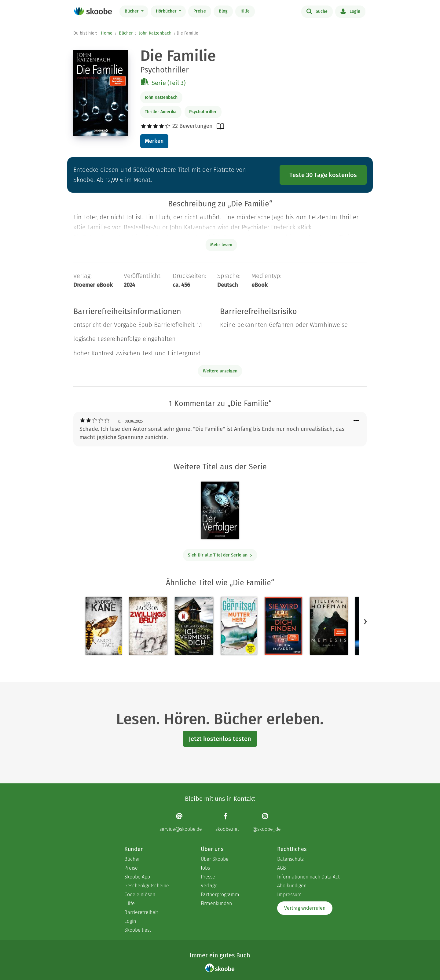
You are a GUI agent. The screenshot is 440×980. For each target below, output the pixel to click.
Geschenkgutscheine (147, 886)
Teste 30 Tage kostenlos (323, 175)
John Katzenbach (155, 33)
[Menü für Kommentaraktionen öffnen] (356, 421)
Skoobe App (137, 877)
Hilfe (245, 11)
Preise (200, 11)
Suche (317, 11)
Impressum (289, 895)
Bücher (132, 11)
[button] (365, 622)
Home (107, 33)
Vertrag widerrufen (305, 908)
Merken (154, 141)
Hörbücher (167, 11)
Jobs (205, 868)
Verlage (209, 886)
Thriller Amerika (161, 112)
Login (350, 11)
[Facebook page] (227, 822)
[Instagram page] (267, 822)
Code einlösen (140, 895)
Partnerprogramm (220, 895)
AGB (282, 868)
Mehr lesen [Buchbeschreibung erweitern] (221, 245)
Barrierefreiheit (141, 912)
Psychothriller (203, 112)
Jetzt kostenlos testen (220, 739)
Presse (208, 877)
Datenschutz (290, 859)
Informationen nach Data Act (308, 877)
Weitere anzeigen (220, 371)
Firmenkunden (216, 903)
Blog (223, 11)
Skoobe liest (138, 930)
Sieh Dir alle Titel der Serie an (220, 555)
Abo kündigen (292, 886)
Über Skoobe (215, 859)
